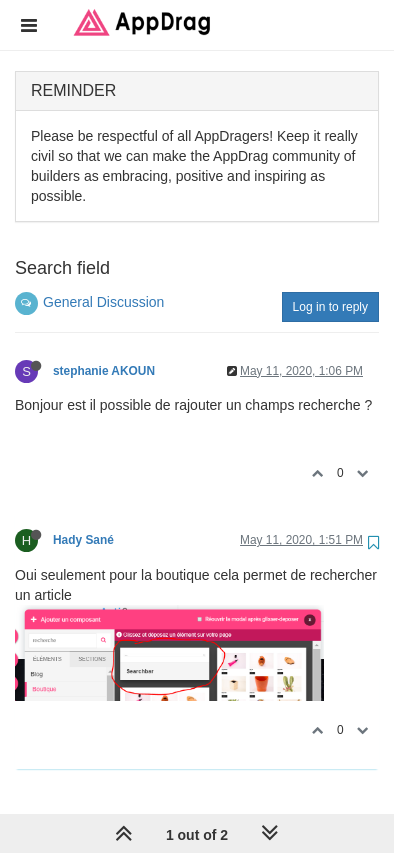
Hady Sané (83, 540)
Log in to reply (330, 307)
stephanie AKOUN (104, 371)
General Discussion (103, 302)
